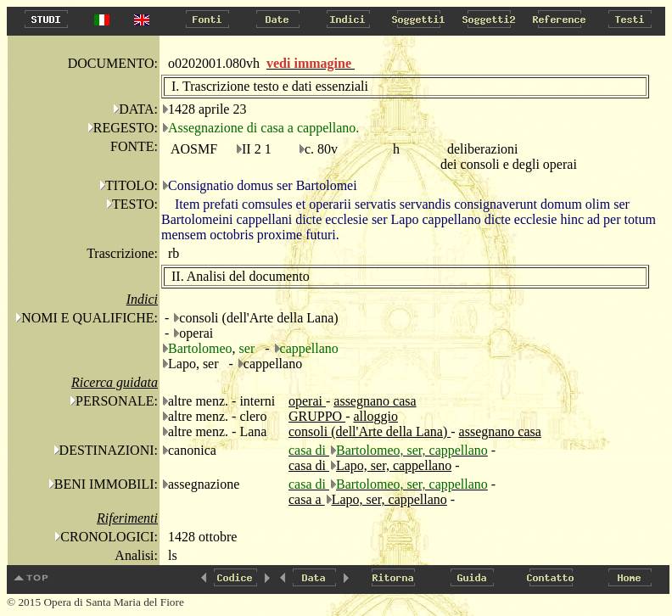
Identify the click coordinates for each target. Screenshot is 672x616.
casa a (307, 499)
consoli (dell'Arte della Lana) (370, 431)
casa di (309, 465)
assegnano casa (375, 401)
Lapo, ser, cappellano (394, 465)
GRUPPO (317, 416)
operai (307, 401)
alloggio (375, 416)
